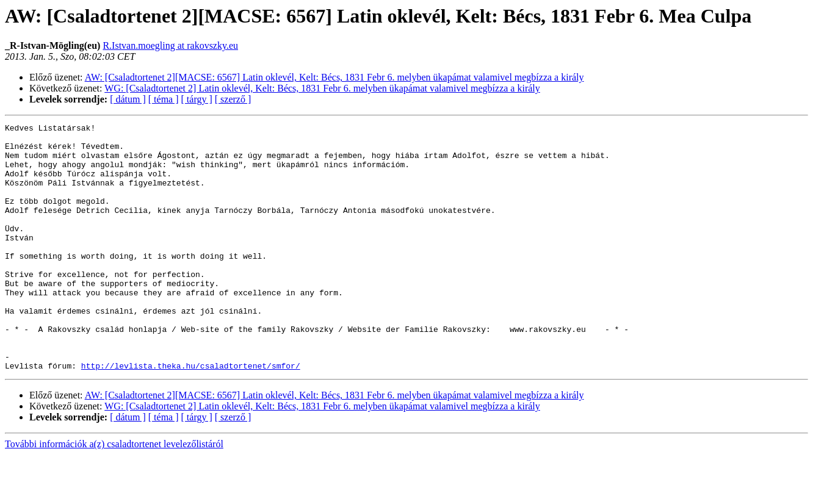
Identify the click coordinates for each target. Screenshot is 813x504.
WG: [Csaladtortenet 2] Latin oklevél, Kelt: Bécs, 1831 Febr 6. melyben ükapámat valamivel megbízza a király (322, 88)
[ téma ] (164, 99)
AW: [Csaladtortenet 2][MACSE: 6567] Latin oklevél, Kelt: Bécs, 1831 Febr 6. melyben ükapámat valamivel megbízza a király (334, 77)
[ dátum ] (128, 99)
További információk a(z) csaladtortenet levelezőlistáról (114, 493)
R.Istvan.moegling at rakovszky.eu (170, 45)
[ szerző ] (233, 99)
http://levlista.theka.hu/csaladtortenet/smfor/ (191, 415)
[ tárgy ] (197, 99)
